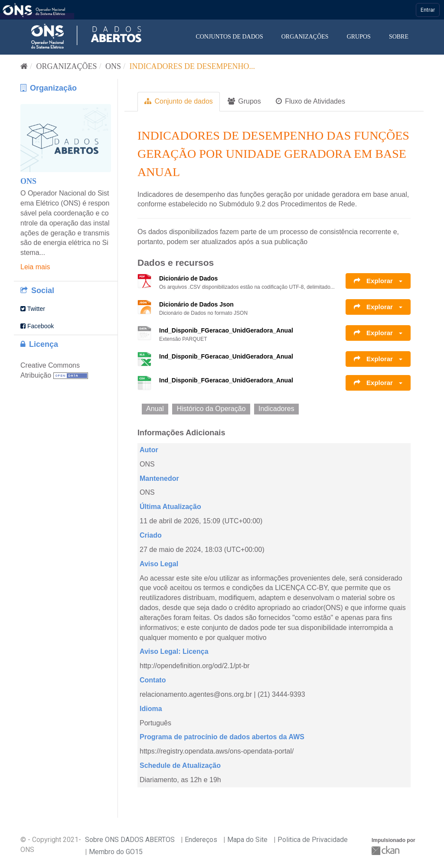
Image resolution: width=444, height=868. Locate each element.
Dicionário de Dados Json (196, 304)
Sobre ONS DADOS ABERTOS (130, 840)
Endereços (201, 840)
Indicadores (276, 409)
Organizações (305, 37)
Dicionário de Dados (188, 278)
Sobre (399, 37)
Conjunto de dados (179, 101)
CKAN (386, 850)
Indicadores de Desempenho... (193, 66)
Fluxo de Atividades (310, 101)
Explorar (378, 281)
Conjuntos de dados (229, 37)
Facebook (37, 326)
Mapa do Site (247, 840)
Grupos (359, 37)
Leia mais (35, 267)
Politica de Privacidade (313, 840)
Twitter (33, 309)
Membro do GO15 (116, 852)
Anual (155, 409)
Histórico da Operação (211, 409)
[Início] (24, 66)
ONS (113, 66)
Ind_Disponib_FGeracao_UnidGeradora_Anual (226, 330)
